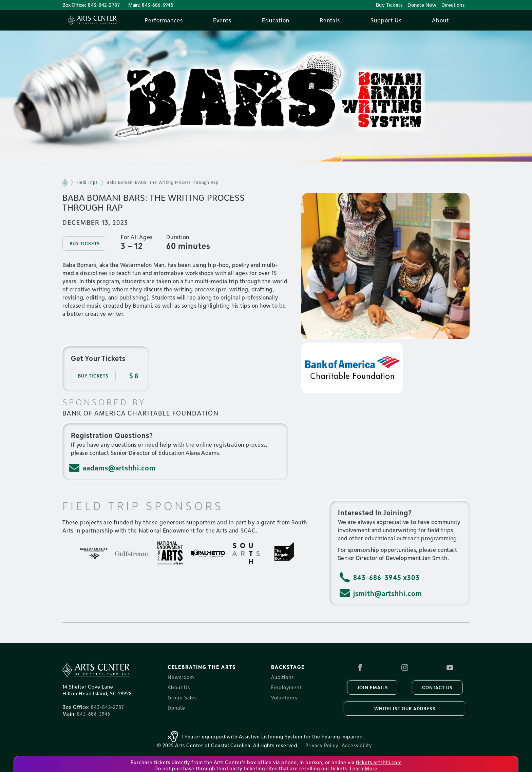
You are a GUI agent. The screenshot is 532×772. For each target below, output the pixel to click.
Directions (453, 5)
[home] (92, 20)
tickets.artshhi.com (379, 762)
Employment (286, 687)
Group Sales (182, 698)
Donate (176, 708)
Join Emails (373, 688)
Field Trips (87, 182)
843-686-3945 (158, 5)
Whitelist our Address (405, 709)
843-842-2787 (104, 5)
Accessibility (357, 745)
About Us (179, 687)
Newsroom (181, 677)
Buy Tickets (389, 5)
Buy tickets (85, 244)
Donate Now (422, 5)
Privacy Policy (322, 745)
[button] (164, 20)
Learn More (364, 768)
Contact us (437, 688)
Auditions (282, 677)
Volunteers (284, 698)
